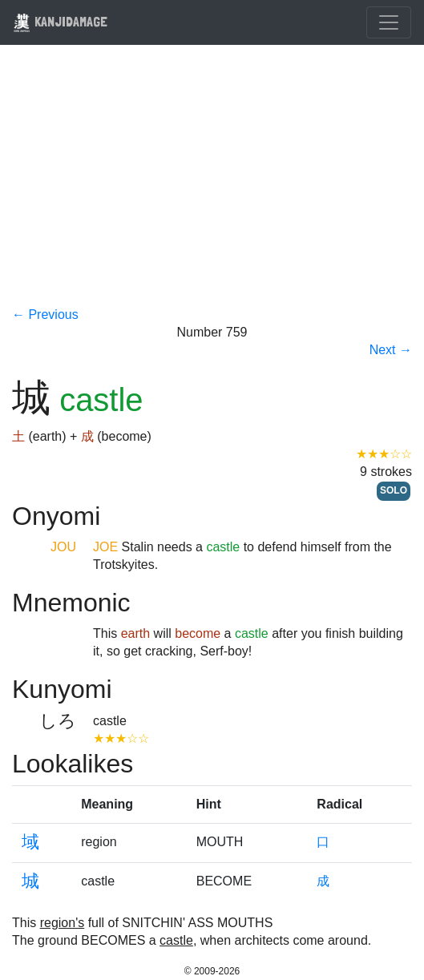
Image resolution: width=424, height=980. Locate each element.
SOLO (394, 490)
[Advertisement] (212, 186)
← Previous (45, 315)
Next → (391, 350)
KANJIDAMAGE (60, 21)
